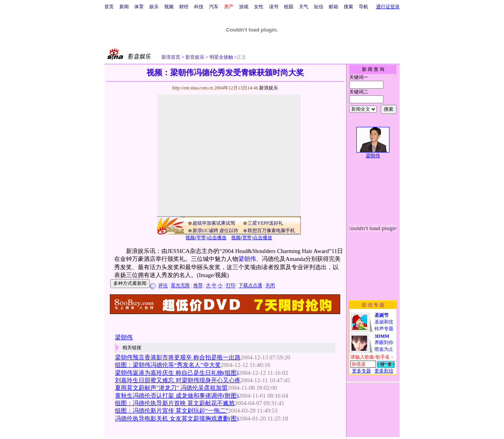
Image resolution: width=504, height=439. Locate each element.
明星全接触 (221, 57)
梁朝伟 (247, 259)
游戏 (244, 7)
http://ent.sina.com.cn (193, 88)
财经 (184, 7)
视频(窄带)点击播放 (206, 238)
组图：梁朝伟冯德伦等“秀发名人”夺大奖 (168, 365)
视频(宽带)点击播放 (252, 238)
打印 (231, 286)
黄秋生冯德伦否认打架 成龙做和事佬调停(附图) (177, 396)
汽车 (214, 7)
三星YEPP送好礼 (265, 223)
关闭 (270, 286)
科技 (199, 7)
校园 (289, 7)
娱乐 (154, 7)
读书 (274, 7)
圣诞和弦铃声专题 (384, 322)
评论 (163, 286)
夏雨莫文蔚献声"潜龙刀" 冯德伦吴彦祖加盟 (171, 388)
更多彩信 (384, 371)
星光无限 (180, 286)
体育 (139, 7)
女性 (259, 7)
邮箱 (334, 7)
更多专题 (361, 371)
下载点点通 (250, 286)
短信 (319, 7)
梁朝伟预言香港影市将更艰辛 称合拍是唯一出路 (178, 357)
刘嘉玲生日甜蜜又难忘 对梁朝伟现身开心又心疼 (178, 380)
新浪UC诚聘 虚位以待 (215, 231)
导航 (363, 7)
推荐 (198, 286)
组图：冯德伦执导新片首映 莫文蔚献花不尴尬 (175, 403)
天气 (304, 7)
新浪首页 (171, 57)
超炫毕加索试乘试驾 (214, 223)
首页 (109, 7)
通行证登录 (388, 7)
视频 (169, 7)
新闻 (124, 7)
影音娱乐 (195, 57)
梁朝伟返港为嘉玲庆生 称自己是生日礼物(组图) (177, 373)
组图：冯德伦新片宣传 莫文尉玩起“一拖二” (171, 411)
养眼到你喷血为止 (384, 343)
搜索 (348, 7)
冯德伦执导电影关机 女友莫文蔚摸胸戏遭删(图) (177, 419)
